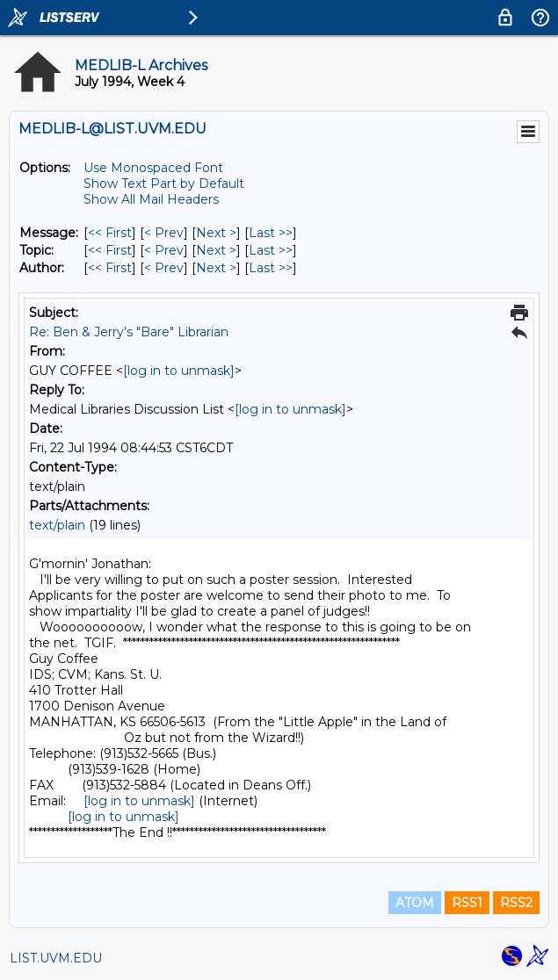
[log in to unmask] (179, 371)
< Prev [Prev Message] (164, 233)
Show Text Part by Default (164, 184)
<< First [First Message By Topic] (110, 250)
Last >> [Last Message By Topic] (271, 250)
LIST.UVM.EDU (56, 958)
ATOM (415, 903)
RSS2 (516, 903)
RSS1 (467, 903)
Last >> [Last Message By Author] (271, 268)
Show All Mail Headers (151, 199)
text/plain (57, 525)
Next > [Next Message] (216, 233)
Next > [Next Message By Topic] (216, 250)
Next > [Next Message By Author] (216, 268)
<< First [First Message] (110, 233)
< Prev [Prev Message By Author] (164, 268)
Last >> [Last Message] (271, 233)
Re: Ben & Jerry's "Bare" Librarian (129, 332)
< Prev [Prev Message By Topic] (164, 250)
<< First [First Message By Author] (110, 268)
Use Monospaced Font (153, 168)
